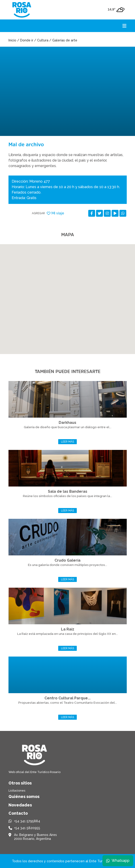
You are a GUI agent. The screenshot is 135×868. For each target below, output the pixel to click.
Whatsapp (118, 861)
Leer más (67, 442)
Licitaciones (17, 791)
